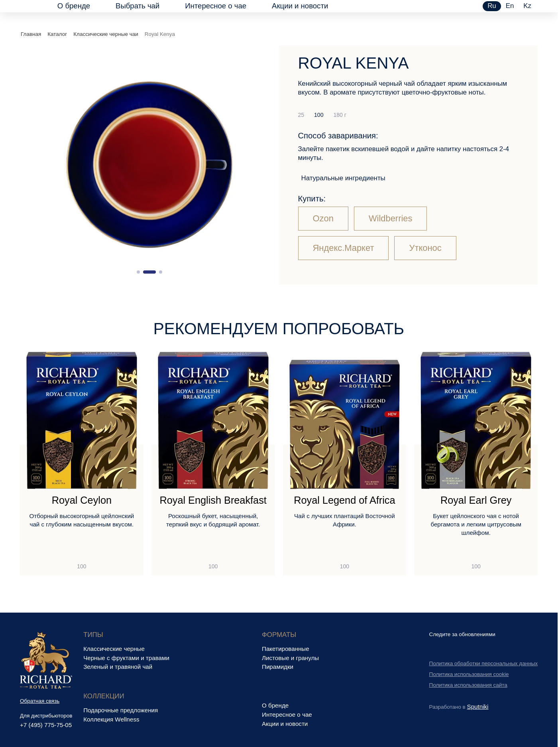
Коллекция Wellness (111, 719)
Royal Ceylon (82, 500)
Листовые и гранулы (290, 658)
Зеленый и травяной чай (118, 667)
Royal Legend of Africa (344, 500)
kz (527, 6)
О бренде (74, 6)
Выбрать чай (138, 6)
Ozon (323, 218)
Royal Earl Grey (476, 500)
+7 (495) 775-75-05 (46, 725)
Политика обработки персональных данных (484, 663)
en (510, 6)
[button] (138, 272)
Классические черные (114, 649)
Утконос (425, 248)
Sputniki (478, 707)
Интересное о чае (216, 6)
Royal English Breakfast (213, 500)
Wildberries (391, 218)
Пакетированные (286, 649)
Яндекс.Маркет (344, 248)
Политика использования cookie (469, 674)
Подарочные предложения (121, 710)
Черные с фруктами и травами (126, 658)
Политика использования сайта (468, 685)
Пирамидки (278, 667)
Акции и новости (300, 6)
